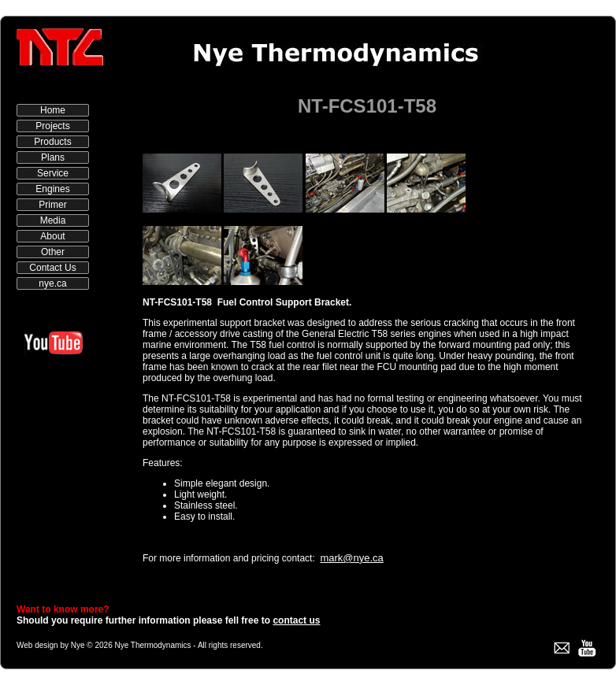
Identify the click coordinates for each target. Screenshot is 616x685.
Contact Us (52, 268)
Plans (53, 157)
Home (53, 110)
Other (53, 252)
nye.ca (52, 283)
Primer (52, 205)
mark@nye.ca (351, 558)
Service (53, 173)
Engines (52, 189)
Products (52, 142)
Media (53, 220)
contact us (296, 620)
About (52, 236)
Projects (52, 126)
